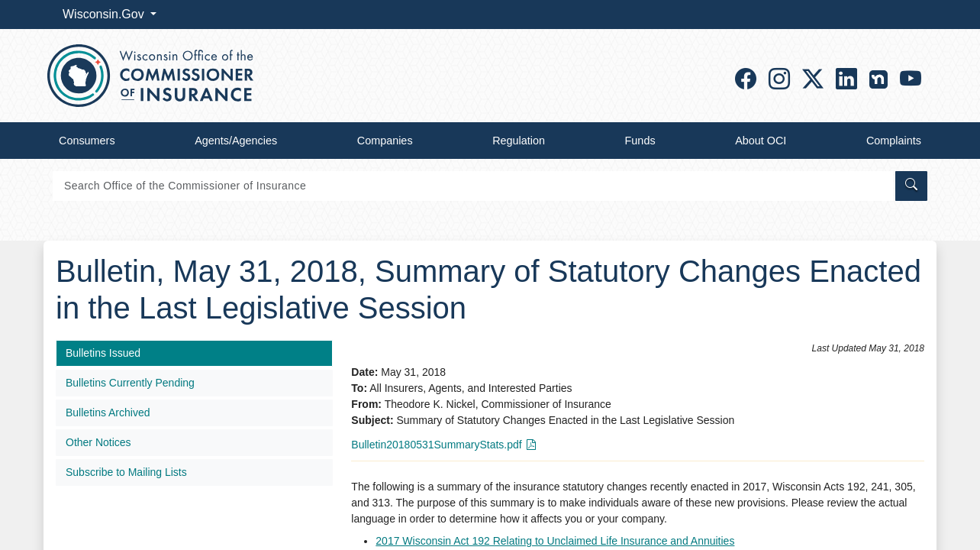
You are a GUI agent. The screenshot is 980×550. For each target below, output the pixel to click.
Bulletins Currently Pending (130, 383)
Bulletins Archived (108, 412)
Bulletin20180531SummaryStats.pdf (436, 445)
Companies (385, 141)
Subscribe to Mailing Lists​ (126, 472)
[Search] (473, 186)
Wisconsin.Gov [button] (105, 14)
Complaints (894, 141)
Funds (640, 141)
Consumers (87, 141)
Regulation (519, 141)
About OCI (761, 141)
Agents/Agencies (236, 141)
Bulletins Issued (103, 353)
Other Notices (98, 442)
